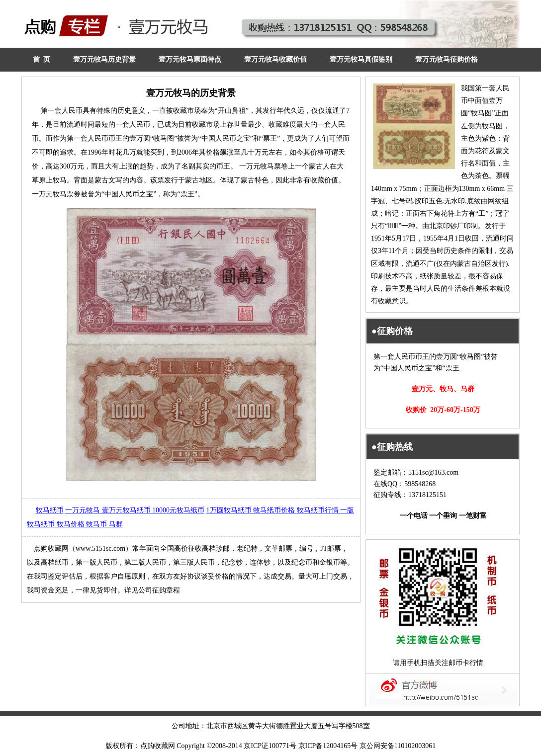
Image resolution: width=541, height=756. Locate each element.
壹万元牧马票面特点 (190, 59)
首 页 (42, 59)
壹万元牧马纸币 (127, 510)
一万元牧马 (84, 510)
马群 (116, 524)
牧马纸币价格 (275, 510)
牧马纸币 (50, 510)
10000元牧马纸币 (178, 510)
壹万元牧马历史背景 (104, 59)
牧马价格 (72, 524)
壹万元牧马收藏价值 (275, 59)
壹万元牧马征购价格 (447, 59)
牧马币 (97, 524)
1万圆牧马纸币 (230, 510)
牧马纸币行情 (319, 510)
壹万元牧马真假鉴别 (361, 59)
